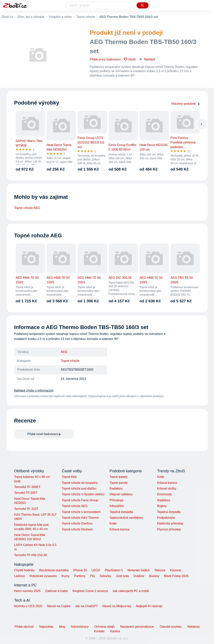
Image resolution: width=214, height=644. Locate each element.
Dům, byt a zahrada (31, 17)
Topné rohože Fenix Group (80, 500)
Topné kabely (118, 477)
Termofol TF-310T (26, 509)
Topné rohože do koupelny (80, 483)
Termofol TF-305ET (27, 487)
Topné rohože (86, 17)
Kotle (113, 523)
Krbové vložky (167, 489)
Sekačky (105, 576)
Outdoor (139, 576)
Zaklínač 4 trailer (56, 591)
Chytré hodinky (24, 570)
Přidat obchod (24, 627)
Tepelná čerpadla (121, 512)
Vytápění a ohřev (60, 17)
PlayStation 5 (114, 570)
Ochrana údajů (105, 627)
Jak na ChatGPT (86, 606)
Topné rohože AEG (27, 208)
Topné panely (119, 483)
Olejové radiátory (121, 494)
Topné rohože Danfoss (77, 523)
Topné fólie (69, 477)
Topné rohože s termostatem (81, 512)
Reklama (193, 627)
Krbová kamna (119, 529)
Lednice (20, 576)
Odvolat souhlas (171, 627)
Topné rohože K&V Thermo (80, 518)
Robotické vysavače (43, 576)
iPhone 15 (80, 570)
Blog (62, 627)
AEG (64, 352)
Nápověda (46, 627)
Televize (160, 570)
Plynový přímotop (169, 529)
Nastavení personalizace (137, 627)
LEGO (96, 570)
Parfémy (80, 576)
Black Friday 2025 (176, 576)
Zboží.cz (7, 17)
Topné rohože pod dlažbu (79, 489)
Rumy (65, 576)
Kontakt (99, 631)
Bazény (154, 576)
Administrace (80, 627)
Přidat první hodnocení (105, 59)
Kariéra (115, 631)
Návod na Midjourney (117, 606)
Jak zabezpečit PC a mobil (131, 591)
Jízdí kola (122, 576)
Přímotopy (116, 500)
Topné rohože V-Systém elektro (83, 494)
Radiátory (116, 489)
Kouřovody (165, 494)
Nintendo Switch (139, 570)
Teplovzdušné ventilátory (126, 518)
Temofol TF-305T (26, 493)
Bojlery (162, 506)
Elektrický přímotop (170, 523)
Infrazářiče (117, 506)
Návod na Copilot (59, 606)
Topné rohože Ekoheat (77, 529)
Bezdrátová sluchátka (54, 570)
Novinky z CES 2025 (28, 606)
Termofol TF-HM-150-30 (31, 555)
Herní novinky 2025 (27, 591)
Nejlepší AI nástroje (149, 606)
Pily (93, 576)
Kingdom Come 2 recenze (90, 591)
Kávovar (176, 570)
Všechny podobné (185, 104)
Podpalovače (166, 518)
